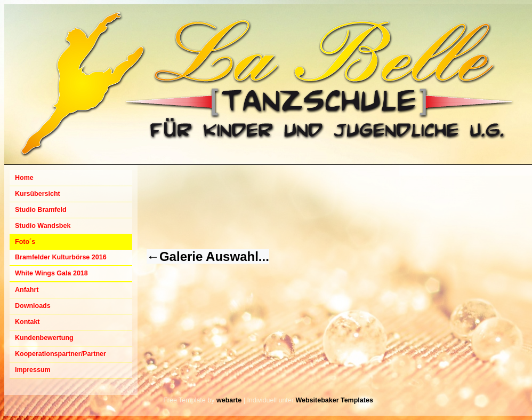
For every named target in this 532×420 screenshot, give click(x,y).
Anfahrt (27, 290)
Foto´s (25, 242)
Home (24, 178)
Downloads (33, 306)
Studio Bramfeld (41, 210)
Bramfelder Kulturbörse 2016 (61, 257)
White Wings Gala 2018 (51, 273)
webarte (229, 400)
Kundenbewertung (44, 338)
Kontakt (27, 322)
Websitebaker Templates (334, 400)
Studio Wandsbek (43, 226)
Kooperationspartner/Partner (61, 354)
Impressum (33, 370)
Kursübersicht (38, 194)
